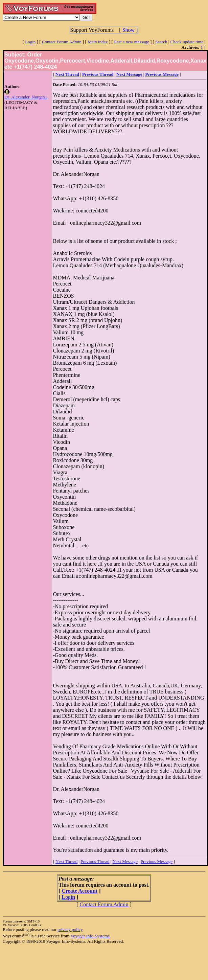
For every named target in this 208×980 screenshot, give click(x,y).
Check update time (187, 42)
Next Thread (66, 861)
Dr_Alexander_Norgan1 (26, 97)
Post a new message (132, 42)
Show (129, 30)
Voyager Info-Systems (90, 936)
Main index (98, 42)
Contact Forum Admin (62, 42)
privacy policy (70, 929)
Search (161, 42)
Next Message (125, 861)
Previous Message (157, 861)
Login (30, 42)
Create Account (79, 891)
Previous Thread (95, 861)
